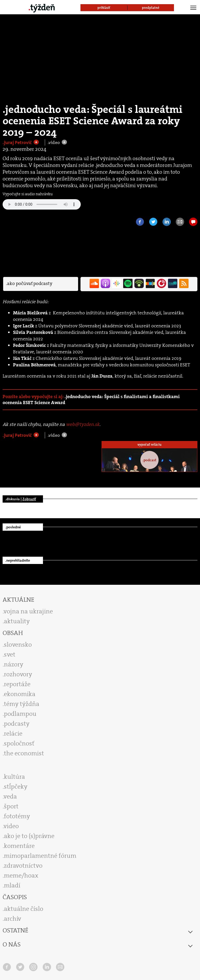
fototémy (17, 816)
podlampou (20, 714)
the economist (24, 753)
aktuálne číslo (24, 909)
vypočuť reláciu (149, 444)
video (11, 826)
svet (10, 654)
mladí (12, 885)
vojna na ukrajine (28, 611)
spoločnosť (19, 743)
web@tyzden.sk (83, 424)
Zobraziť (29, 499)
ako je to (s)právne (29, 836)
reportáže (17, 684)
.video (54, 142)
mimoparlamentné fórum (40, 856)
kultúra (14, 777)
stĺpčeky (16, 787)
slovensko (18, 645)
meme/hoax (21, 875)
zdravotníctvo (23, 866)
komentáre (19, 846)
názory (14, 664)
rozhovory (18, 674)
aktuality (17, 621)
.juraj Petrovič (18, 142)
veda (10, 796)
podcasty (17, 724)
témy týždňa (22, 704)
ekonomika (20, 694)
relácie (13, 734)
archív (12, 919)
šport (11, 806)
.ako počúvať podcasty (29, 283)
